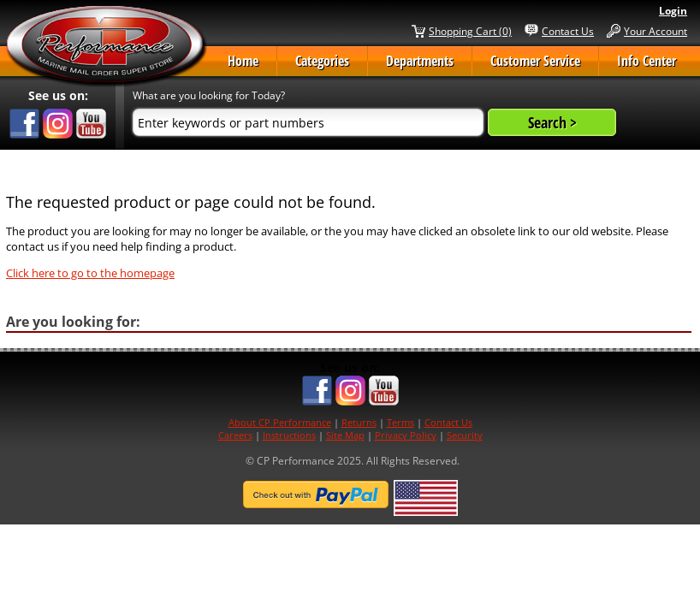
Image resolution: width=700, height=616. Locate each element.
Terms (400, 422)
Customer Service (535, 61)
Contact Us (568, 31)
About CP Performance (280, 422)
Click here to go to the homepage (90, 273)
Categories (322, 61)
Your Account (656, 31)
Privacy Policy (406, 435)
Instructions (289, 435)
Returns (359, 422)
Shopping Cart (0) (470, 31)
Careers (235, 435)
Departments (420, 61)
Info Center (647, 61)
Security (465, 435)
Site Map (345, 435)
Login (673, 11)
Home (243, 61)
